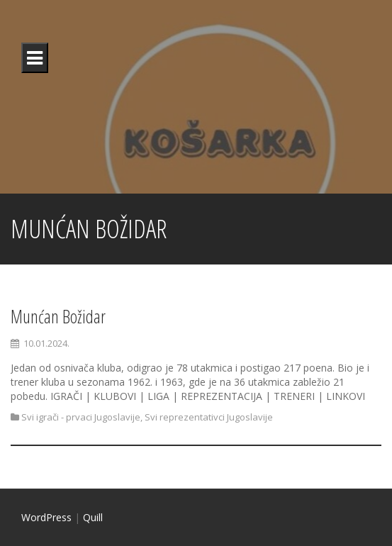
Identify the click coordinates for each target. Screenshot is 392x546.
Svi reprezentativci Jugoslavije (209, 417)
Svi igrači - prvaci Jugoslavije (81, 417)
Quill (93, 517)
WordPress (46, 517)
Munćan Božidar (58, 316)
